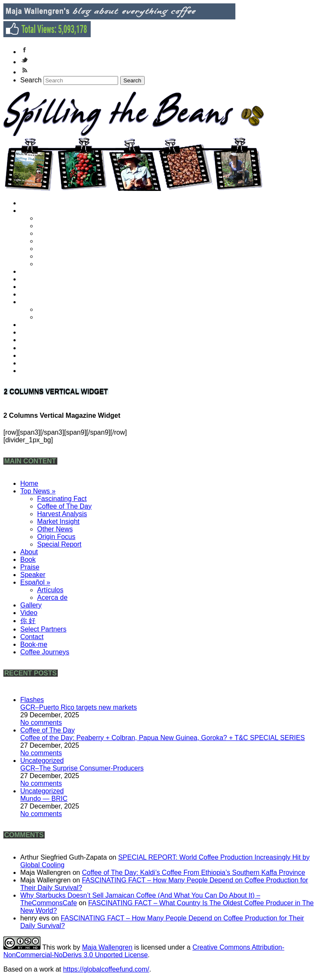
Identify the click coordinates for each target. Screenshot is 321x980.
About (33, 271)
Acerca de (56, 317)
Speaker (37, 294)
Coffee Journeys (48, 371)
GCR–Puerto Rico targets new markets (79, 707)
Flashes (32, 700)
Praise (34, 287)
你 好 (32, 340)
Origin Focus (60, 256)
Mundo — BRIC (44, 799)
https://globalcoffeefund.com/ (106, 969)
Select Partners (47, 348)
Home (33, 203)
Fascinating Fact (65, 218)
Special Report (62, 264)
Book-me (38, 363)
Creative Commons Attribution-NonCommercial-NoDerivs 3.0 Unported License (144, 951)
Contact (36, 355)
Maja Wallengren (107, 947)
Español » (39, 302)
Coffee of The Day (67, 226)
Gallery (35, 325)
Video (33, 332)
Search (31, 80)
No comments (41, 723)
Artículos (54, 309)
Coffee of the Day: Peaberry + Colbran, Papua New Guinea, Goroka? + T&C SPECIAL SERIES (163, 738)
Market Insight (62, 241)
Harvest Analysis (65, 233)
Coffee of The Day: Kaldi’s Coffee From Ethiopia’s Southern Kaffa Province (193, 872)
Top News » (41, 211)
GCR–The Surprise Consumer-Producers (82, 768)
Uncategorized (42, 761)
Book (32, 279)
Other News (58, 249)
